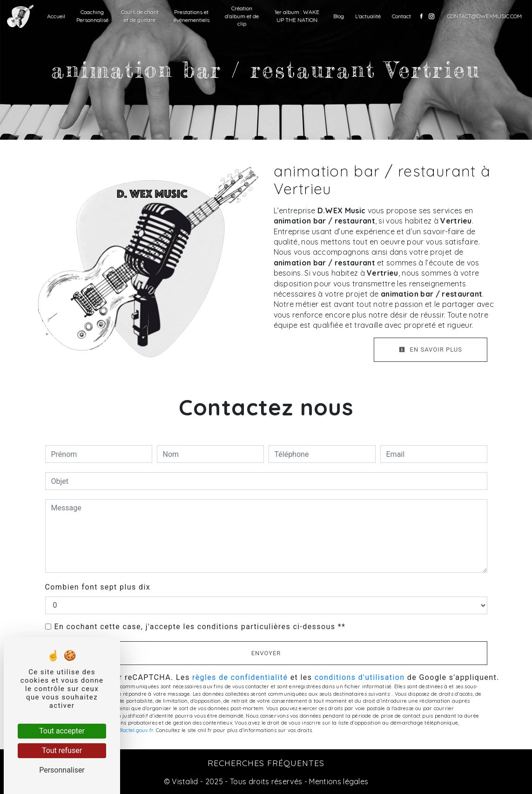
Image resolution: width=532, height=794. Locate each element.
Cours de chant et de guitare (140, 16)
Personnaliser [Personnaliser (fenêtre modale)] (62, 770)
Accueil (56, 16)
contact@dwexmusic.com (485, 16)
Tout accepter (62, 731)
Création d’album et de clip (242, 16)
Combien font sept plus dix (98, 587)
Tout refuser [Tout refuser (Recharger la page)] (62, 750)
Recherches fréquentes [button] (266, 763)
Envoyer (266, 653)
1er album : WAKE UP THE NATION (297, 16)
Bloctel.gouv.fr (136, 730)
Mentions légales (338, 781)
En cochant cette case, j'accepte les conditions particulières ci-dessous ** (200, 627)
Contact (401, 16)
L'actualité (368, 16)
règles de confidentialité (240, 677)
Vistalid (185, 781)
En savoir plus (431, 349)
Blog (339, 16)
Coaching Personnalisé (92, 16)
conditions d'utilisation (360, 677)
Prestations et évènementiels (192, 16)
